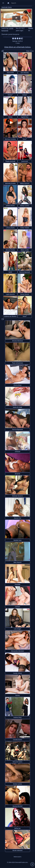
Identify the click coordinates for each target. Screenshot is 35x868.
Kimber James (17, 784)
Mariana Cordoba (10, 139)
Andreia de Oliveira (10, 316)
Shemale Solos (7, 7)
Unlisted (17, 452)
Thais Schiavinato (17, 363)
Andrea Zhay (18, 717)
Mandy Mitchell (17, 806)
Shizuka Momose (17, 341)
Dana (25, 316)
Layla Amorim (10, 294)
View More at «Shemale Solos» (18, 47)
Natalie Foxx (17, 540)
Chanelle (17, 585)
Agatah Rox (25, 117)
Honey (10, 95)
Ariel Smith (10, 73)
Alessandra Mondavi (17, 651)
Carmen (18, 607)
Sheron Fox (18, 518)
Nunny (10, 117)
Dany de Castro (17, 762)
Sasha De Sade (17, 407)
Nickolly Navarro (18, 496)
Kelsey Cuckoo (25, 206)
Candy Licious (17, 673)
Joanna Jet (25, 161)
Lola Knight (17, 629)
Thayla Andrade (10, 161)
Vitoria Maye (17, 385)
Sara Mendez (25, 73)
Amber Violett (25, 228)
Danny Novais (25, 294)
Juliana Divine (10, 206)
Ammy (25, 95)
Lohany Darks (10, 228)
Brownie (17, 474)
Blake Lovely (25, 250)
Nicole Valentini (17, 850)
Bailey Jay (17, 828)
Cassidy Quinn (17, 740)
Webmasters (17, 857)
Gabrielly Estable (10, 183)
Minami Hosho (10, 250)
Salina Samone (25, 183)
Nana (25, 139)
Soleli (10, 272)
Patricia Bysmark (25, 272)
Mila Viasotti (17, 562)
